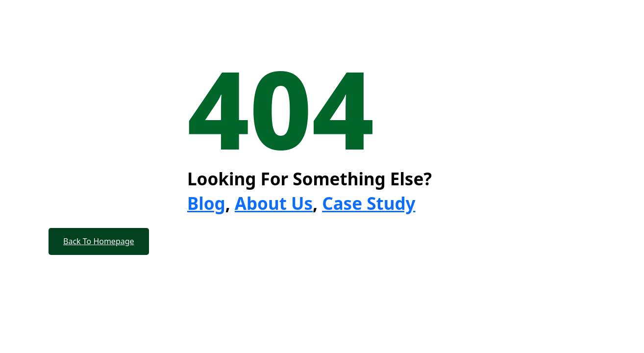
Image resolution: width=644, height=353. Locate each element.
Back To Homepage (99, 241)
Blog (206, 203)
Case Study (369, 203)
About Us (274, 203)
